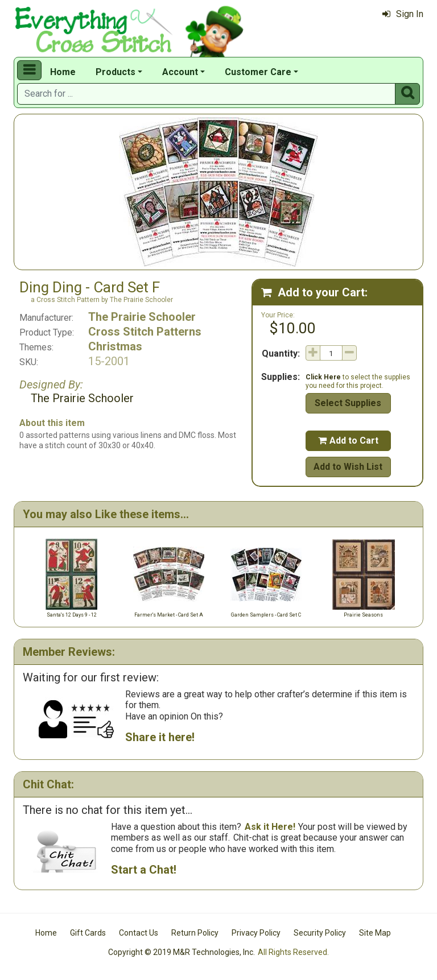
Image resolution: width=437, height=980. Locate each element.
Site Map (375, 933)
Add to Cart (348, 441)
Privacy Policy (256, 933)
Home (63, 72)
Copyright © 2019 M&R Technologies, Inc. (182, 952)
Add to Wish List (348, 467)
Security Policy (320, 933)
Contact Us (139, 933)
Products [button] (116, 72)
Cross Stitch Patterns (145, 332)
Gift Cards (88, 933)
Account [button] (180, 72)
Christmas (115, 346)
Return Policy (195, 933)
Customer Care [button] (258, 72)
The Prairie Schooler (142, 317)
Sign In (403, 14)
